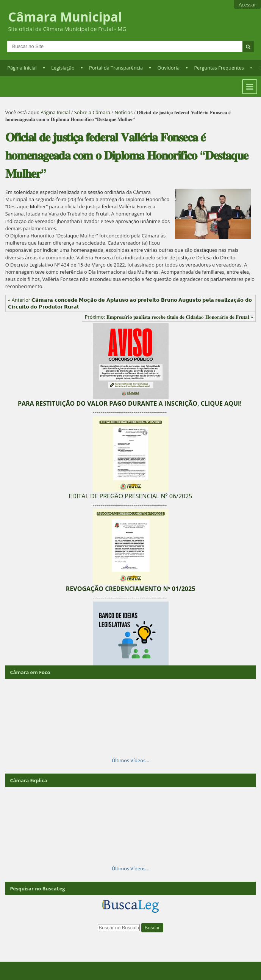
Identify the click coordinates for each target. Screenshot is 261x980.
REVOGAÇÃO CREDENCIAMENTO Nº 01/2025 (131, 589)
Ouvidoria (169, 68)
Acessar (247, 5)
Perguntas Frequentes (219, 68)
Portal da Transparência (116, 68)
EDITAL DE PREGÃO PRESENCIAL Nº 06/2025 (130, 496)
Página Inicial (22, 68)
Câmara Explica (29, 780)
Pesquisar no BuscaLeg (38, 889)
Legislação (63, 68)
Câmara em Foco (30, 672)
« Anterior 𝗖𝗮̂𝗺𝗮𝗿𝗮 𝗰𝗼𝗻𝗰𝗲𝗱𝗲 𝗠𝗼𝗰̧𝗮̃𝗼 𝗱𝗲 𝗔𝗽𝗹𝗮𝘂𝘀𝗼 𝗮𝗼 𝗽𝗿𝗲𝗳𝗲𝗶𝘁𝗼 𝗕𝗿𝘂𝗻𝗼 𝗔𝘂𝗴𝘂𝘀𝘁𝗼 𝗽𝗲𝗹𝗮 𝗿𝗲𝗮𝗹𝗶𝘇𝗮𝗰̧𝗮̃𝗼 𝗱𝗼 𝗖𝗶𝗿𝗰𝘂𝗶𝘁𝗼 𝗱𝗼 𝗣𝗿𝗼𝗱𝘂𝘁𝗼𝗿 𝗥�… (130, 303)
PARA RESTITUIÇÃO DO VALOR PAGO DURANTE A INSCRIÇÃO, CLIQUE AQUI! (130, 403)
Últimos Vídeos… (130, 760)
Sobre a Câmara (92, 112)
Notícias (123, 112)
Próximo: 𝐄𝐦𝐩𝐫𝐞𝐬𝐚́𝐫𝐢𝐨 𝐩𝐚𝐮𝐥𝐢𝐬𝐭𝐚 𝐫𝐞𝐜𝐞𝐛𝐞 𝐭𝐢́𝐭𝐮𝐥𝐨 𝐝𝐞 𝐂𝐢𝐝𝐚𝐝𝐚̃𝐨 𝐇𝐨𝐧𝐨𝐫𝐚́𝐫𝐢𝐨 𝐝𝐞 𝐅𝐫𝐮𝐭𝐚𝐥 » (169, 317)
